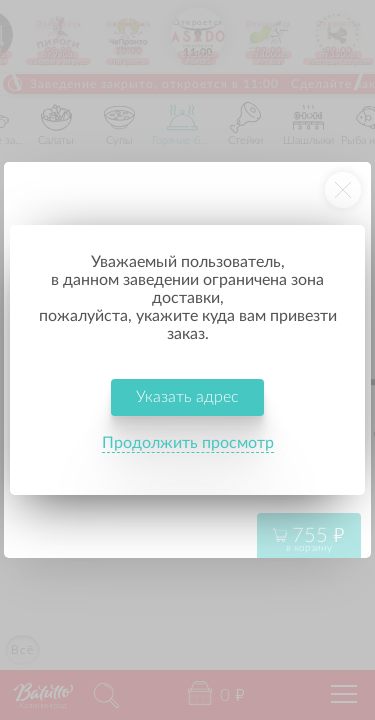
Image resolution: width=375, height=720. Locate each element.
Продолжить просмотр (188, 443)
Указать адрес (187, 397)
